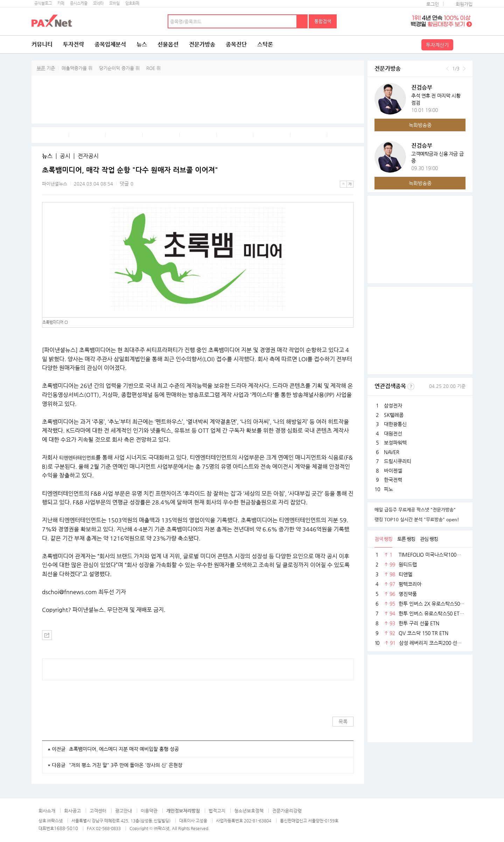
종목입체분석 (110, 44)
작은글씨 (343, 184)
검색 (302, 21)
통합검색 (323, 21)
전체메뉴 (464, 44)
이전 (447, 69)
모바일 (114, 3)
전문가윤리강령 (287, 811)
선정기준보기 (411, 387)
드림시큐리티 (398, 461)
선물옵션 (168, 44)
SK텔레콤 (394, 415)
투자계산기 (437, 45)
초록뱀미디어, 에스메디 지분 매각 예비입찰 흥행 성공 (124, 749)
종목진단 (236, 44)
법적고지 (217, 811)
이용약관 (149, 811)
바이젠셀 (393, 471)
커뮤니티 (42, 44)
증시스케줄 (79, 3)
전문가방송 (202, 44)
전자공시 (88, 156)
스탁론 (265, 44)
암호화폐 (132, 3)
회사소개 (47, 811)
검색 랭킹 (383, 539)
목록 (343, 722)
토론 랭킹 (406, 539)
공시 (65, 156)
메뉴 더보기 (349, 170)
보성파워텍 (395, 443)
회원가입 (464, 4)
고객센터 (98, 811)
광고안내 (124, 811)
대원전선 (393, 433)
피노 (388, 489)
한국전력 (393, 480)
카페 (61, 3)
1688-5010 (66, 828)
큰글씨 (350, 184)
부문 (41, 68)
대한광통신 (395, 424)
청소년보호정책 (249, 811)
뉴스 (142, 44)
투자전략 (73, 44)
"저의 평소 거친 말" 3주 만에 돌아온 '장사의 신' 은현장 (126, 765)
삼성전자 (393, 405)
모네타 (98, 3)
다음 (464, 69)
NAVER (392, 452)
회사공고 (72, 811)
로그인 (433, 4)
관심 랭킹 (429, 539)
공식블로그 (43, 3)
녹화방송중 (420, 125)
